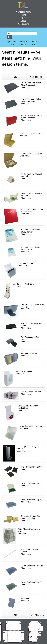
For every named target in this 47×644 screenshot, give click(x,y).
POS (12, 45)
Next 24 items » (37, 77)
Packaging (24, 42)
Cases (35, 45)
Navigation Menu (23, 12)
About (24, 18)
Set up (23, 21)
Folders (35, 42)
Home (23, 15)
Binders (23, 45)
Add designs (23, 24)
